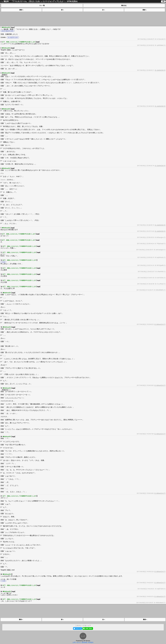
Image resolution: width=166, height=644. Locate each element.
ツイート (79, 628)
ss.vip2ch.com (13, 37)
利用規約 (91, 642)
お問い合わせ (77, 642)
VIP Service (87, 641)
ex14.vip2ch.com (7, 31)
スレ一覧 (42, 5)
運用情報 (84, 642)
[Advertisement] (83, 19)
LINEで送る (89, 628)
